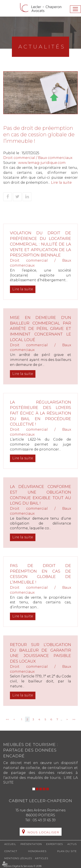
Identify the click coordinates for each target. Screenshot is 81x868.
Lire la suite (61, 182)
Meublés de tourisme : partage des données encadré (31, 750)
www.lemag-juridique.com (42, 163)
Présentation (31, 844)
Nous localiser (43, 832)
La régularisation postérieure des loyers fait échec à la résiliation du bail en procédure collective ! (40, 413)
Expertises (55, 844)
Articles (42, 858)
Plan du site (67, 851)
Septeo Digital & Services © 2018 (22, 866)
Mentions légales (18, 858)
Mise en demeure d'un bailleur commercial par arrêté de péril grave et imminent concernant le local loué (40, 329)
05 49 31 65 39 (44, 820)
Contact (11, 851)
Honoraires (37, 851)
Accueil (10, 844)
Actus (72, 844)
